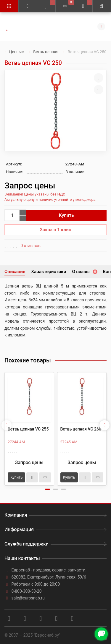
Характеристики (49, 272)
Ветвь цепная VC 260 (81, 429)
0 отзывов (30, 246)
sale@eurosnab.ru (28, 598)
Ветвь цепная (46, 52)
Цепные (17, 52)
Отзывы (84, 272)
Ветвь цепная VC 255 (28, 429)
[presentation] (7, 425)
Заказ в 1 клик (56, 230)
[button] (48, 489)
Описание (15, 272)
